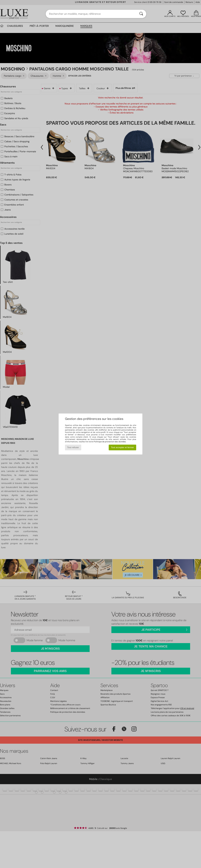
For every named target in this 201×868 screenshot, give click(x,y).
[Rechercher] (141, 14)
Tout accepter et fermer (122, 447)
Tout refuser (73, 447)
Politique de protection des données (110, 442)
